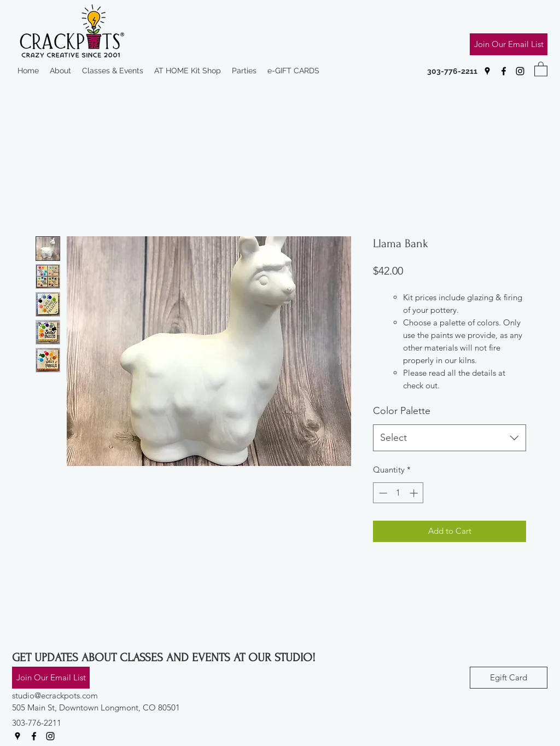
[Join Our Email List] (509, 44)
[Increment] (415, 493)
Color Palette (402, 411)
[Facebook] (504, 71)
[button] (541, 69)
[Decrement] (382, 493)
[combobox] (450, 438)
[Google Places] (487, 71)
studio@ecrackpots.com (55, 695)
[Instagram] (520, 71)
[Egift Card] (509, 678)
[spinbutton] (398, 493)
